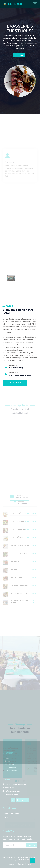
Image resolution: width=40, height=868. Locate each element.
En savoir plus (15, 383)
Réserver (19, 55)
